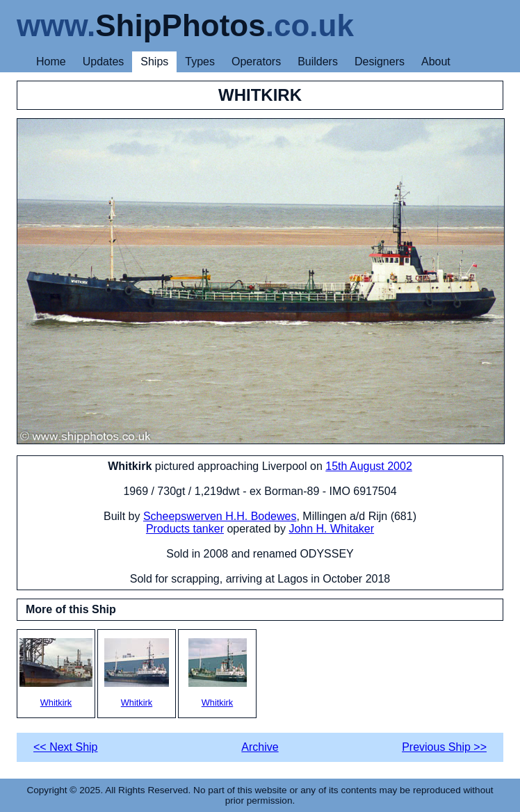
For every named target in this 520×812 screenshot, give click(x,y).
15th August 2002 (369, 466)
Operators (256, 62)
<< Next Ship (66, 747)
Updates (104, 62)
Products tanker (185, 529)
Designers (380, 62)
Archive (260, 747)
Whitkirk (56, 673)
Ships (154, 62)
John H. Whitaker (331, 529)
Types (200, 62)
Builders (318, 62)
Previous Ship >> (444, 747)
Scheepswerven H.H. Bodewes (220, 516)
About (436, 62)
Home (51, 62)
